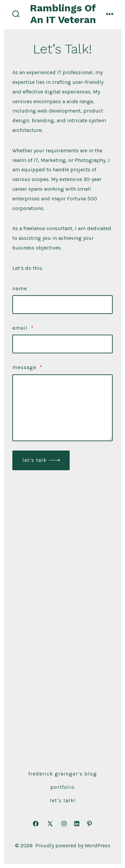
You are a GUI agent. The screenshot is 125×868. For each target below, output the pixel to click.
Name (20, 288)
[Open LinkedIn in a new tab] (77, 824)
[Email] (62, 344)
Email (23, 328)
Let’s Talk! (63, 800)
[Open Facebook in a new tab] (36, 824)
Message (27, 367)
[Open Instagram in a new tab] (64, 824)
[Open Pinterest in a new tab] (89, 824)
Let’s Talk (34, 460)
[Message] (62, 408)
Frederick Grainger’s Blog (63, 774)
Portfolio (62, 787)
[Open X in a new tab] (50, 824)
